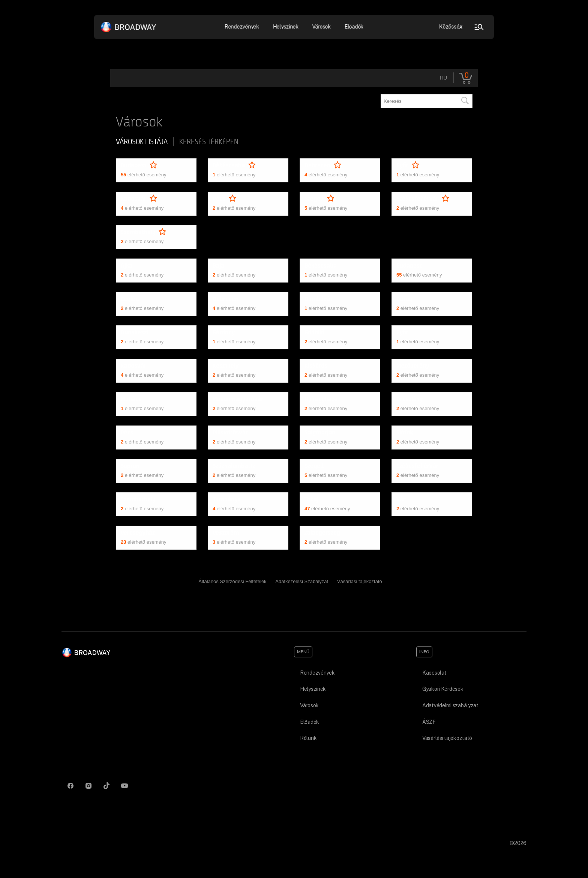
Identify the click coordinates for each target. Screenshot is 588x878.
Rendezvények (242, 27)
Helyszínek (286, 27)
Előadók (354, 27)
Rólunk (308, 738)
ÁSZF (429, 722)
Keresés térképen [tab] (209, 142)
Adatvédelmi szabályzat (450, 705)
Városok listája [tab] (142, 142)
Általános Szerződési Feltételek (232, 581)
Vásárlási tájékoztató (360, 581)
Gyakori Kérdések (443, 689)
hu (443, 78)
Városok (321, 27)
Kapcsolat (434, 673)
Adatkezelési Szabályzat (302, 581)
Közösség (451, 27)
